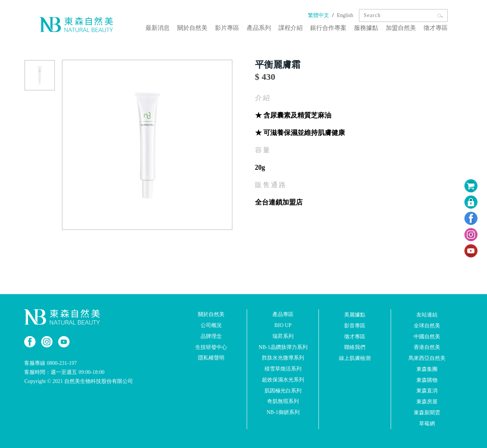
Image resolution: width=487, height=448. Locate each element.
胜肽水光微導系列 (283, 358)
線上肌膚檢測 (355, 358)
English (345, 15)
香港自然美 (427, 347)
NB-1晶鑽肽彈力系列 (283, 347)
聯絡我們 (355, 347)
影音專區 (355, 326)
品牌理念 (211, 336)
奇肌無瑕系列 (283, 401)
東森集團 (427, 369)
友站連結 (427, 315)
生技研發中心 (211, 347)
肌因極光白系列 (283, 390)
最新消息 (158, 28)
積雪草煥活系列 (283, 369)
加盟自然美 (401, 28)
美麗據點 (355, 315)
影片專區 (227, 28)
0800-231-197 (62, 363)
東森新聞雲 (427, 413)
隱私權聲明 (211, 358)
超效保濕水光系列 (283, 380)
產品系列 (259, 28)
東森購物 (427, 380)
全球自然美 (427, 326)
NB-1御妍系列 (283, 412)
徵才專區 (436, 28)
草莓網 (427, 424)
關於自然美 (192, 28)
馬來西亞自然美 (427, 358)
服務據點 (366, 28)
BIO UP (283, 325)
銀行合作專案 (328, 28)
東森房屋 (427, 402)
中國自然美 (427, 336)
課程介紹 (291, 28)
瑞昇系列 (283, 336)
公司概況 (211, 325)
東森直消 (427, 391)
